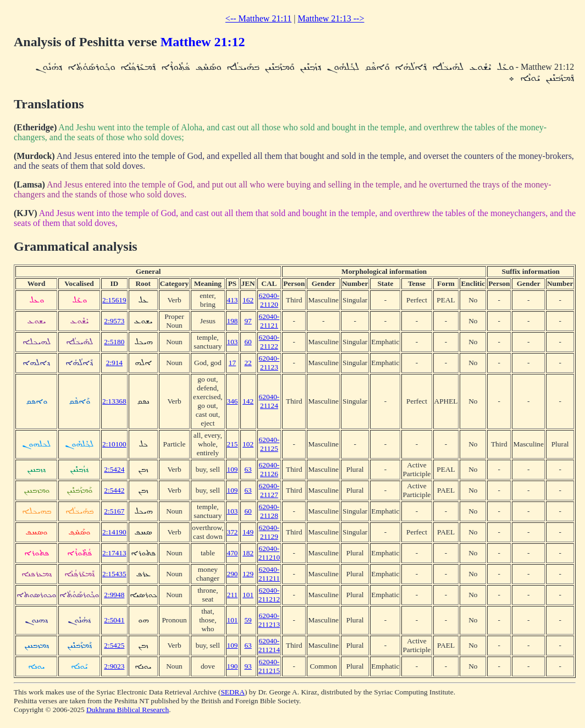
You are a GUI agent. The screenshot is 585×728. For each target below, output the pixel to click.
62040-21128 (269, 511)
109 (233, 469)
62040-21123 (269, 363)
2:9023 (114, 666)
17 (232, 363)
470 (233, 553)
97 (248, 321)
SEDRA (233, 692)
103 (233, 342)
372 (233, 532)
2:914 (114, 363)
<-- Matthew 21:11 (258, 18)
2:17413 (114, 553)
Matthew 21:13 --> (331, 18)
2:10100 (114, 444)
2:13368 (114, 401)
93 (248, 666)
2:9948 (114, 595)
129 (248, 574)
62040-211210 (269, 553)
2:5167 (114, 511)
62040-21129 (269, 532)
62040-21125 (269, 444)
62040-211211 (269, 574)
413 (233, 300)
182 (248, 553)
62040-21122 (269, 342)
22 (248, 363)
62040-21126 (269, 469)
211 (233, 595)
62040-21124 (269, 401)
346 (233, 401)
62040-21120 (269, 300)
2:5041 (114, 620)
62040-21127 (269, 490)
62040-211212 (269, 595)
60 (248, 342)
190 (233, 666)
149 (248, 532)
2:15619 (114, 300)
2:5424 (114, 469)
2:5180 (114, 342)
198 (233, 321)
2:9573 (114, 321)
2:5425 (114, 645)
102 (248, 444)
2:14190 (114, 532)
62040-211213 (269, 620)
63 (248, 469)
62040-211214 (269, 645)
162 (248, 300)
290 (233, 574)
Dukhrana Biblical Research (128, 710)
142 (248, 401)
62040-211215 (269, 666)
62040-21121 (269, 321)
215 (233, 444)
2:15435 (114, 574)
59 (248, 620)
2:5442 (114, 490)
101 (248, 595)
